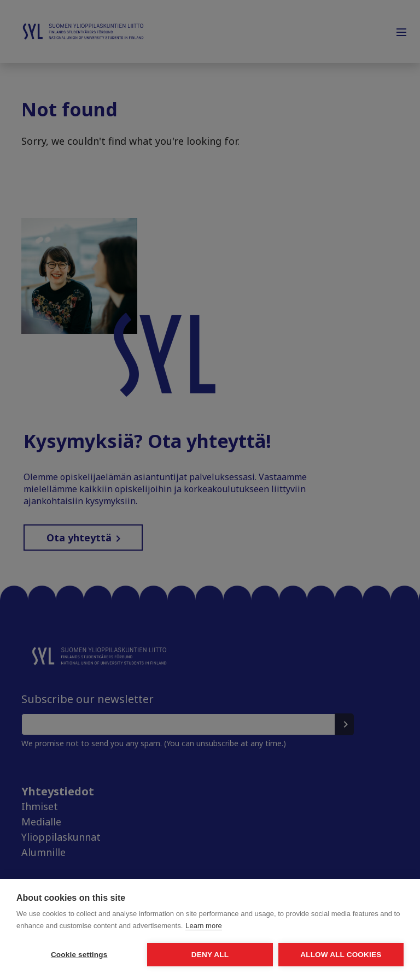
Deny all (210, 955)
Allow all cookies (341, 955)
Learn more (203, 926)
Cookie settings (79, 955)
